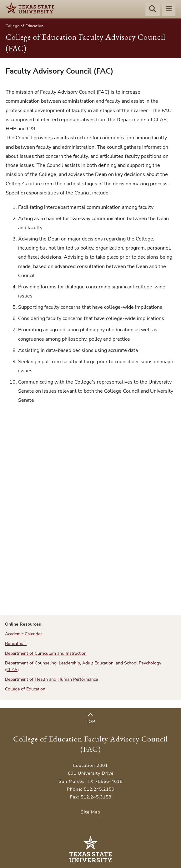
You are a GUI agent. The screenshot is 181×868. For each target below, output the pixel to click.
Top (90, 718)
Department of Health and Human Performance (51, 679)
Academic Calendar (23, 634)
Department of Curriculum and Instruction (46, 653)
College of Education (25, 26)
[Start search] (153, 10)
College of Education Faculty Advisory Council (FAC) (90, 744)
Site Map (90, 812)
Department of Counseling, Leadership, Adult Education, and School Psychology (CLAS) (83, 666)
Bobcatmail (16, 644)
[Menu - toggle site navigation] (169, 10)
